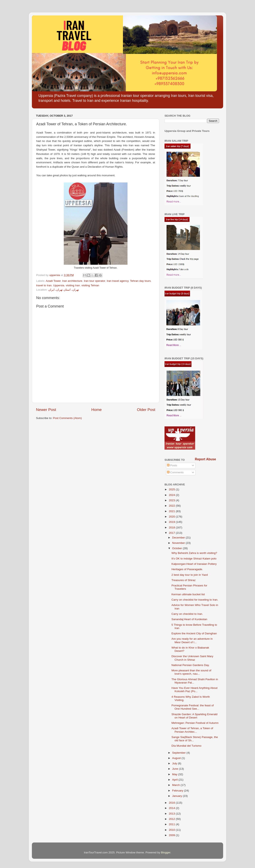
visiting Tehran (90, 285)
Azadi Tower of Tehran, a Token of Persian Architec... (192, 730)
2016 (172, 803)
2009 (172, 835)
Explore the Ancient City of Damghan (194, 633)
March (176, 785)
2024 (172, 495)
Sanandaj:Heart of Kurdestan (189, 619)
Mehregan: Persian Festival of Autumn (195, 723)
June (176, 769)
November (179, 543)
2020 (172, 517)
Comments (175, 472)
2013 (172, 814)
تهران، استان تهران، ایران (64, 290)
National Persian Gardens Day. (191, 665)
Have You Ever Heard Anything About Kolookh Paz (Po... (195, 690)
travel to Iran (44, 285)
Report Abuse (206, 459)
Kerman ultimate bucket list (188, 594)
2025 (172, 489)
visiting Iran (73, 285)
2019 (172, 522)
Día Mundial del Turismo (187, 746)
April (175, 780)
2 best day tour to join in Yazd (190, 575)
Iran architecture (72, 281)
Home (96, 410)
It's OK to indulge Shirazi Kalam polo (194, 559)
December (179, 538)
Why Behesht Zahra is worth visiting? (194, 553)
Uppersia (59, 285)
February (178, 791)
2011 (172, 824)
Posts (172, 465)
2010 (172, 830)
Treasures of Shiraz (184, 580)
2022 (172, 506)
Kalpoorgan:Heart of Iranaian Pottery (194, 564)
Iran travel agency (118, 281)
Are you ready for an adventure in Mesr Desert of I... (192, 640)
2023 (172, 500)
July (175, 763)
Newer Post (46, 410)
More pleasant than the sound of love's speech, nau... (191, 672)
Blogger (166, 852)
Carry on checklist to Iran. (187, 614)
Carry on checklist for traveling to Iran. (195, 600)
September (179, 753)
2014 (172, 808)
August (177, 758)
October (177, 548)
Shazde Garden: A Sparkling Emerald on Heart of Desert (195, 716)
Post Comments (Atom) (67, 418)
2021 (172, 511)
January (177, 796)
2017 (172, 533)
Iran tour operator (95, 281)
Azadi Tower (53, 281)
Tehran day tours (140, 281)
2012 (172, 819)
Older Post (146, 410)
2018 (172, 527)
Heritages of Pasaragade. (187, 569)
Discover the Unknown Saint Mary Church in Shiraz (192, 658)
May (175, 774)
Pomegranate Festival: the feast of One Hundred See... (193, 707)
